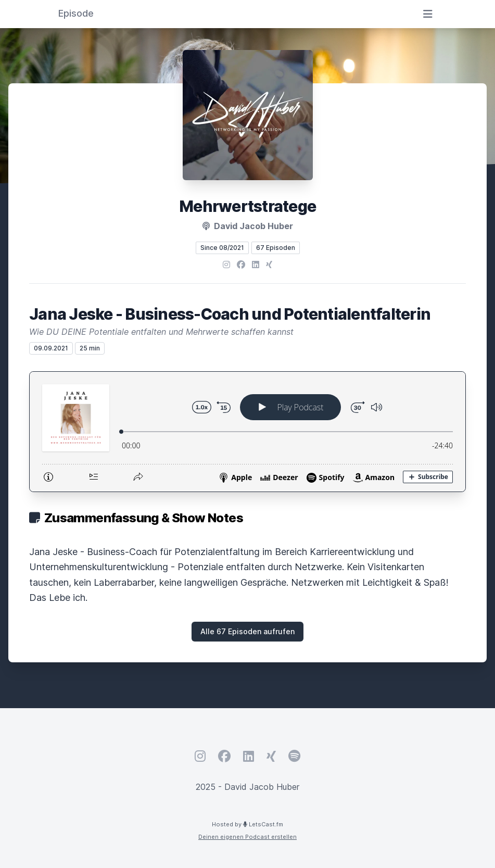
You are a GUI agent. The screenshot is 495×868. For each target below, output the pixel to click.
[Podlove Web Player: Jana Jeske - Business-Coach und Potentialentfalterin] (247, 432)
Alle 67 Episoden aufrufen (247, 631)
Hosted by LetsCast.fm (247, 824)
